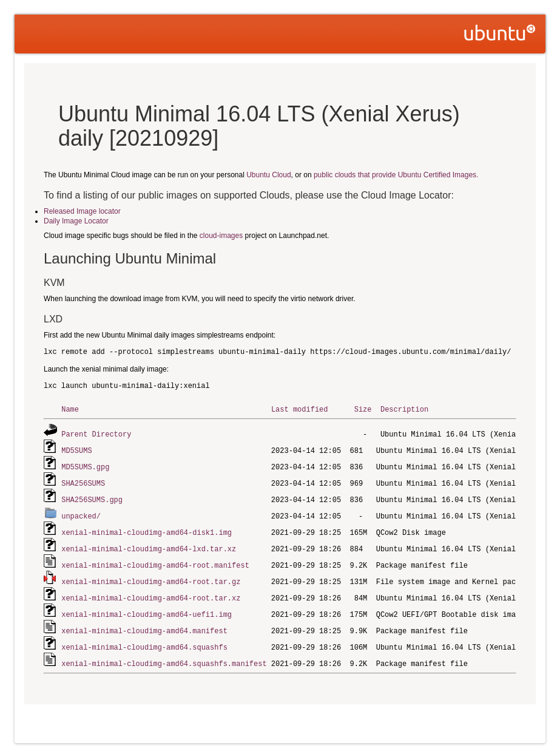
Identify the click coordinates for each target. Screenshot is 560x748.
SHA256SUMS (83, 481)
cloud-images (221, 236)
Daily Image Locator (76, 221)
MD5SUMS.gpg (85, 465)
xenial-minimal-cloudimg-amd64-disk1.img (147, 528)
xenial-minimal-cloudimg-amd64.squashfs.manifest (164, 654)
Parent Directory (96, 433)
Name (70, 409)
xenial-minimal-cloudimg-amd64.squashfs (144, 638)
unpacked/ (81, 512)
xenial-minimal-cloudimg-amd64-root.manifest (155, 559)
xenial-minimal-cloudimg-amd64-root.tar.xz (151, 591)
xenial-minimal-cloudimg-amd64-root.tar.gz (151, 575)
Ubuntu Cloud (268, 175)
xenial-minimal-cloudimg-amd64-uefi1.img (147, 607)
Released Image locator (82, 211)
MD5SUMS (76, 449)
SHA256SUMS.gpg (92, 496)
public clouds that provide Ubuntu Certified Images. (396, 175)
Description (404, 409)
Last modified (300, 409)
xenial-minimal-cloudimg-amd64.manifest (144, 623)
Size (363, 409)
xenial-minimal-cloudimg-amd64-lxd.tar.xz (149, 544)
